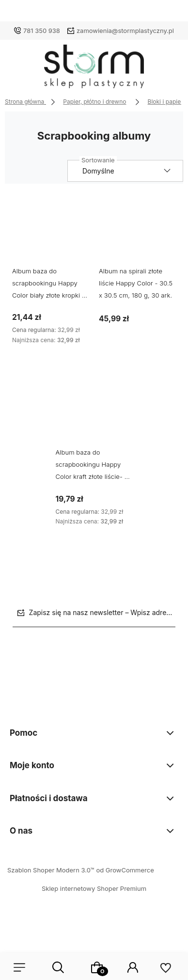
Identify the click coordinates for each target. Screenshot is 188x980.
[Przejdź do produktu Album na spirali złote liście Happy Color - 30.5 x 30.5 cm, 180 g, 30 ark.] (137, 231)
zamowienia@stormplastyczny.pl (125, 31)
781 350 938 (42, 31)
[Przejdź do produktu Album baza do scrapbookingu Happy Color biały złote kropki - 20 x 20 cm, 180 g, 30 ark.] (51, 231)
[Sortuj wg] (125, 171)
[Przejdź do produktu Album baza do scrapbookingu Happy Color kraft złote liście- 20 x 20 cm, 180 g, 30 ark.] (94, 413)
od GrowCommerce (125, 870)
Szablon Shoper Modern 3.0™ (51, 870)
